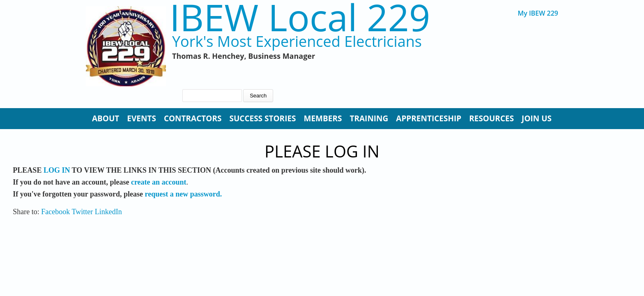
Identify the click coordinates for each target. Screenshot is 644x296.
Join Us (537, 118)
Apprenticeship (429, 118)
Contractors (193, 118)
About (106, 118)
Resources (491, 118)
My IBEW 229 (538, 13)
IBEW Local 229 (300, 17)
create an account (159, 182)
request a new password (183, 194)
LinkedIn (108, 212)
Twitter (83, 212)
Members (323, 118)
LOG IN (57, 170)
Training (369, 118)
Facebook (55, 212)
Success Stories (262, 118)
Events (141, 118)
